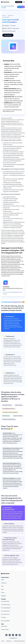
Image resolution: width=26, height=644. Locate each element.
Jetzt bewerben (21, 7)
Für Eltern (4, 617)
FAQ (2, 586)
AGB (2, 589)
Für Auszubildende (6, 608)
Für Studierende (5, 601)
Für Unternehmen (5, 611)
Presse (3, 593)
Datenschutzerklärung (19, 641)
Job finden (19, 2)
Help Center (4, 626)
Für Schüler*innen (6, 605)
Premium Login (5, 630)
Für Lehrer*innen (5, 614)
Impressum (4, 583)
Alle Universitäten (5, 621)
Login (2, 580)
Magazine (4, 596)
